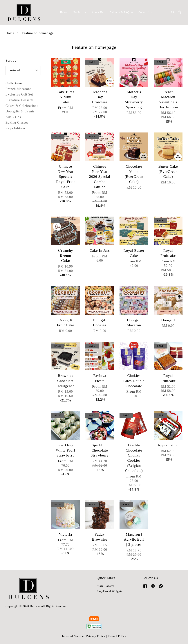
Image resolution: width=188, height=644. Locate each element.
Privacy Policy (96, 636)
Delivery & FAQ (121, 12)
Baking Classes (17, 123)
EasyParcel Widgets (110, 591)
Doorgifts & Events (20, 111)
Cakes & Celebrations (22, 106)
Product (80, 12)
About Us (97, 12)
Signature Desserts (19, 100)
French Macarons (18, 89)
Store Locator (106, 586)
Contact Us (145, 12)
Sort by (11, 61)
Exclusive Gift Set (19, 94)
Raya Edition (15, 128)
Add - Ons (13, 117)
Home (64, 12)
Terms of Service (73, 636)
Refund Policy (117, 636)
